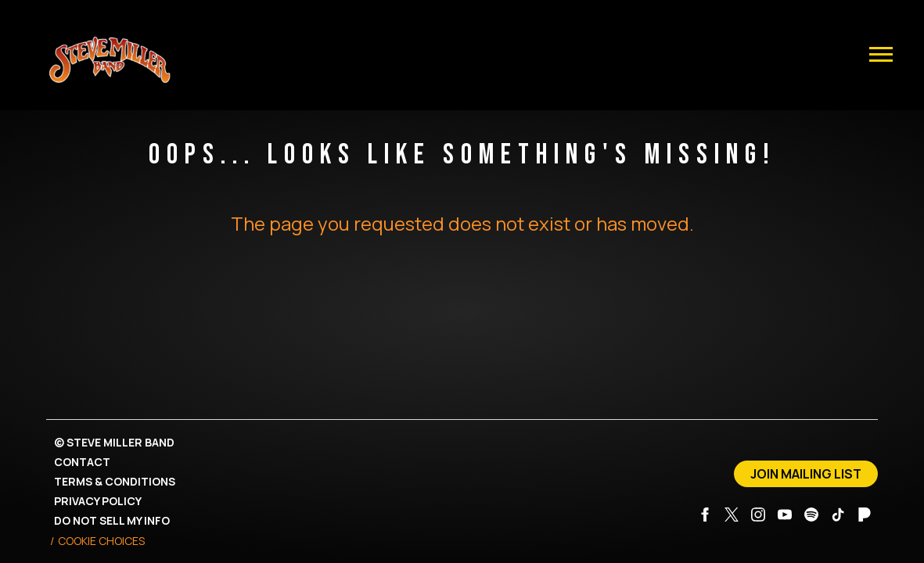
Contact (82, 462)
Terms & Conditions (115, 481)
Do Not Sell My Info (112, 520)
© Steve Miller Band (114, 442)
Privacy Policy (98, 501)
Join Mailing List (806, 474)
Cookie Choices (101, 541)
